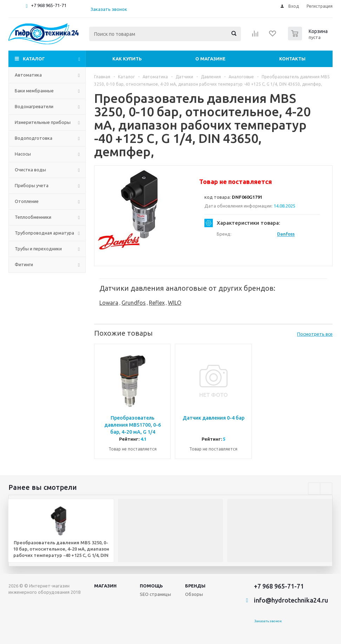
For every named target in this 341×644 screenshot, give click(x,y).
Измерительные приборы (43, 122)
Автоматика (28, 75)
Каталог (34, 59)
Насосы (23, 154)
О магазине (210, 59)
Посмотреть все (315, 334)
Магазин (105, 586)
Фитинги (24, 264)
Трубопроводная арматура (44, 233)
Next (326, 489)
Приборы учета (32, 185)
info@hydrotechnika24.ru (291, 600)
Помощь (151, 586)
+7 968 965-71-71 (49, 5)
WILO (175, 303)
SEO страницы (155, 594)
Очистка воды (30, 170)
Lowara (109, 303)
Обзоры (194, 594)
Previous (314, 489)
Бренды (195, 586)
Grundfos (134, 303)
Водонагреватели (34, 106)
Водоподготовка (34, 138)
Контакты (292, 59)
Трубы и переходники (38, 249)
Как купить (127, 59)
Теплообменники (33, 217)
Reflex (157, 303)
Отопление (27, 201)
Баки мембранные (34, 91)
